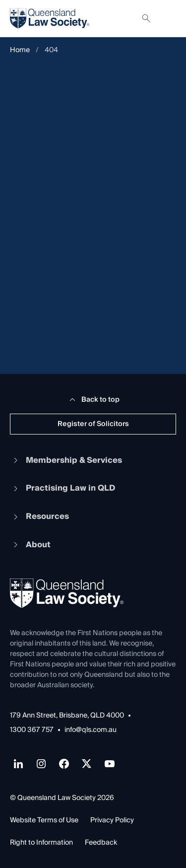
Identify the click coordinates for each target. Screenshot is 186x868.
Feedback (101, 843)
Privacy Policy (112, 820)
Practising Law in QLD (62, 488)
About (30, 545)
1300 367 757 (32, 730)
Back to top (93, 400)
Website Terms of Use (44, 820)
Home (20, 50)
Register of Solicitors (93, 424)
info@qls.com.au (91, 730)
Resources (39, 516)
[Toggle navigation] (168, 18)
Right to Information (41, 843)
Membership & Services (66, 460)
